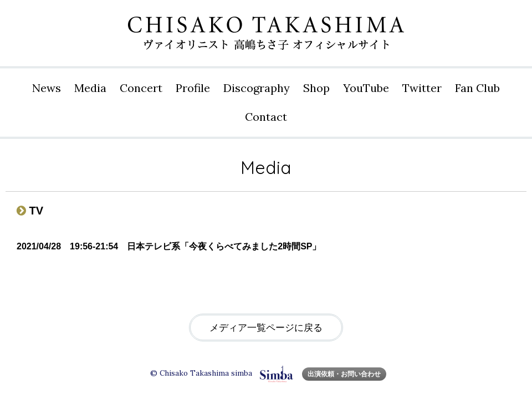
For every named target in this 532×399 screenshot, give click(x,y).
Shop (316, 88)
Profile (193, 88)
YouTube (366, 88)
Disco (257, 88)
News (47, 88)
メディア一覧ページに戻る (266, 328)
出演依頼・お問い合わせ (344, 374)
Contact (266, 117)
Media (90, 88)
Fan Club (477, 88)
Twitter (422, 88)
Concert (141, 88)
